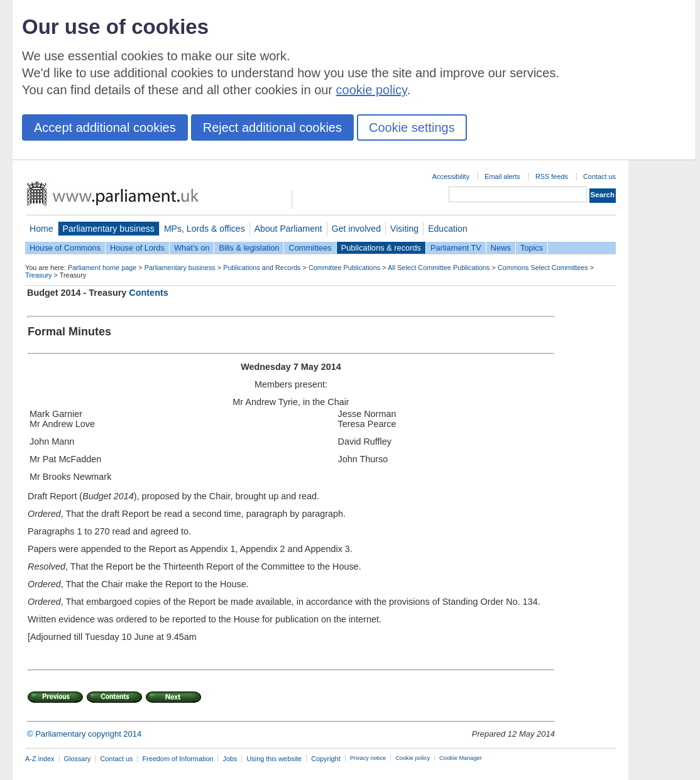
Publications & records (381, 248)
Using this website (274, 759)
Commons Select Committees (543, 268)
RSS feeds (552, 176)
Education (448, 229)
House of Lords (137, 248)
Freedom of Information (178, 759)
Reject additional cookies (272, 127)
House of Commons (65, 248)
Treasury (39, 275)
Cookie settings (412, 127)
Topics (532, 248)
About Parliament (288, 229)
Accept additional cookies (105, 127)
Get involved (356, 229)
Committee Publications (344, 268)
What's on (192, 248)
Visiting (404, 229)
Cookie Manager (461, 758)
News (501, 248)
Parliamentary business (109, 229)
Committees (310, 248)
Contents (148, 293)
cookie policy (372, 90)
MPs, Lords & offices (205, 229)
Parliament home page (102, 268)
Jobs (230, 759)
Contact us (599, 176)
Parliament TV (456, 248)
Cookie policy (413, 758)
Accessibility (451, 176)
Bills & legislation (249, 248)
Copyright (326, 759)
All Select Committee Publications (439, 268)
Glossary (78, 759)
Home (41, 229)
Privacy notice (368, 758)
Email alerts (502, 176)
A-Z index (40, 759)
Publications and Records (262, 268)
